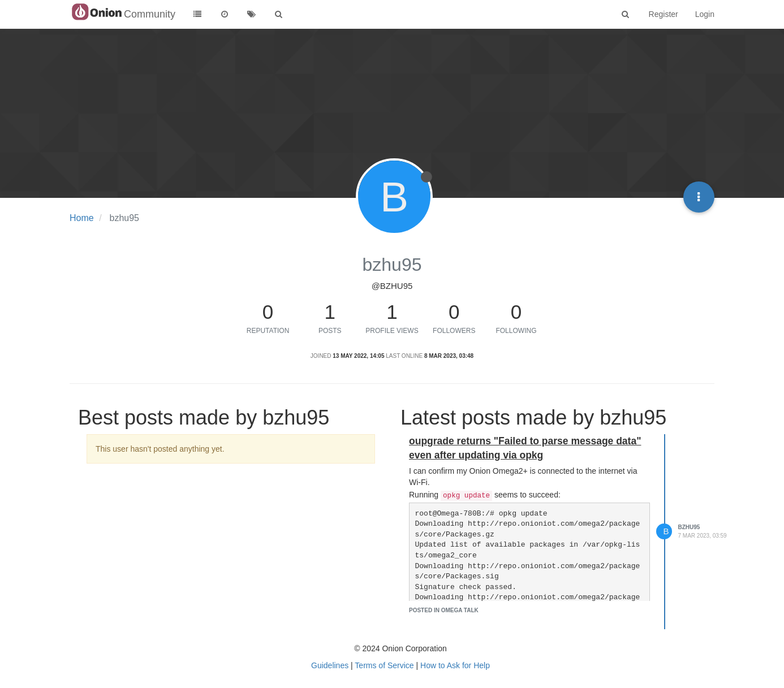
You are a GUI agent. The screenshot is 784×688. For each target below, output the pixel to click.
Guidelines (330, 665)
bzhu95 (689, 527)
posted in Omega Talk (444, 610)
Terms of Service (384, 665)
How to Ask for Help (455, 665)
